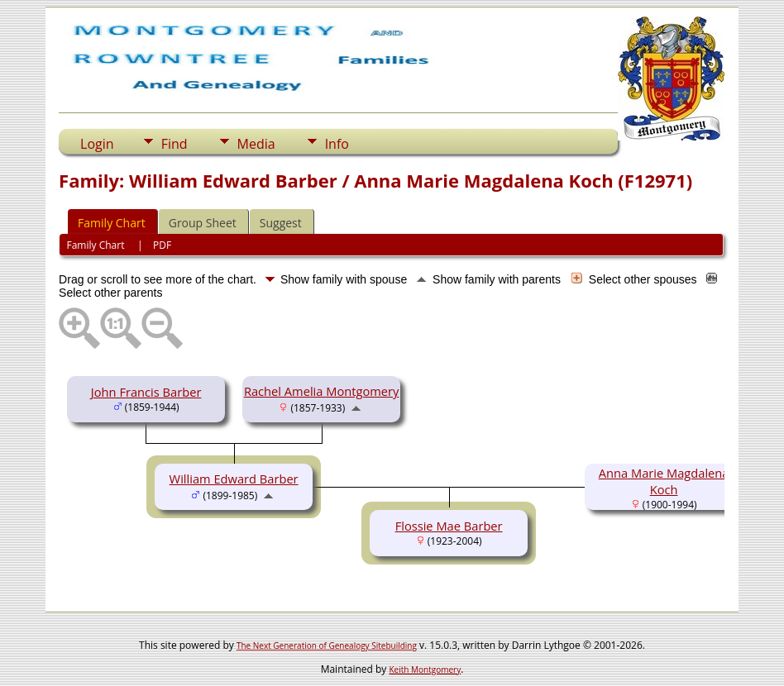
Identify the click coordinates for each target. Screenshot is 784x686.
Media (256, 144)
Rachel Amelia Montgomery (321, 391)
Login (97, 144)
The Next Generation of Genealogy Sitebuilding (327, 646)
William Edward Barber (234, 479)
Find (174, 144)
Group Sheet (203, 223)
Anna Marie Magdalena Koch (664, 481)
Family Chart (112, 223)
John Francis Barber (146, 392)
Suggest (281, 223)
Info (337, 144)
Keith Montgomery (425, 669)
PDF (162, 245)
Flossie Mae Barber (449, 526)
